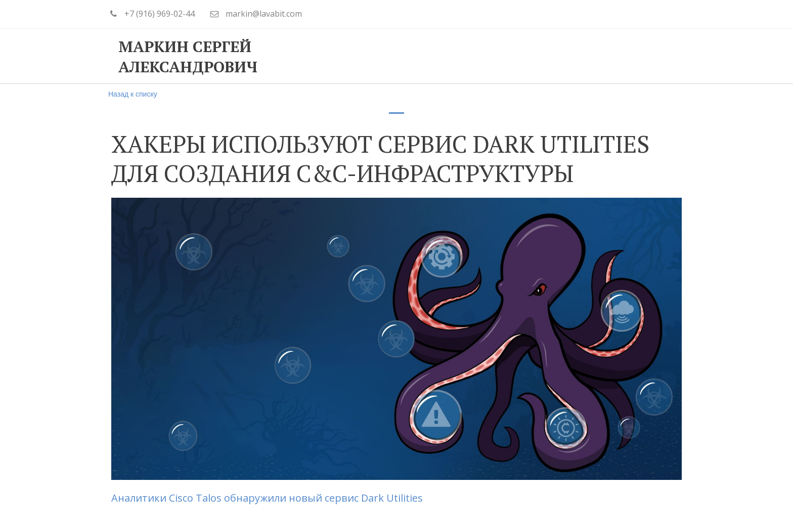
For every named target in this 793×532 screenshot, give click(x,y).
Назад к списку (133, 94)
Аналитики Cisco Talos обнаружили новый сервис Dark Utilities (268, 498)
